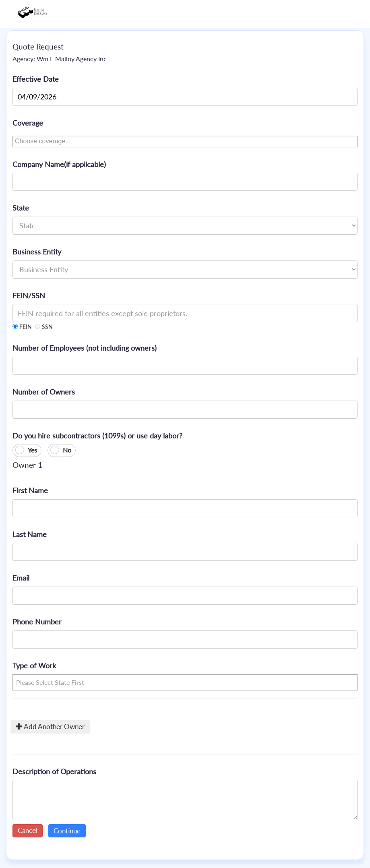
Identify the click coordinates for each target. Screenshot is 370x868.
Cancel (28, 830)
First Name (30, 490)
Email (21, 578)
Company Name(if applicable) (59, 164)
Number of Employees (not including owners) (85, 348)
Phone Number (37, 622)
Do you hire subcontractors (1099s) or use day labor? (97, 436)
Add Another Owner (50, 726)
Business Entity (37, 252)
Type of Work (34, 665)
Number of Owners (44, 392)
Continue (67, 831)
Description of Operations (54, 771)
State (21, 208)
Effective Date (36, 79)
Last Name (30, 534)
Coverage (28, 123)
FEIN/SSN (29, 296)
